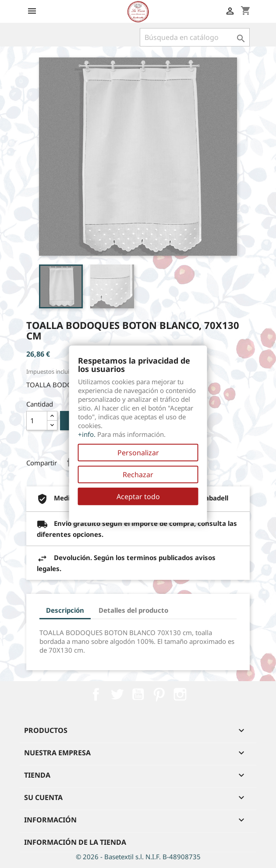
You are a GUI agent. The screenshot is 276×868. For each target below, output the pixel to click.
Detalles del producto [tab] (133, 610)
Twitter (117, 694)
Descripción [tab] (65, 610)
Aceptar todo (138, 497)
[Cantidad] (37, 421)
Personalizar (138, 453)
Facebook (96, 694)
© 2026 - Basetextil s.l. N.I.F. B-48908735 (138, 857)
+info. (87, 434)
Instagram (180, 694)
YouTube (138, 694)
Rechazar (138, 475)
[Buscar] (195, 37)
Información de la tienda (75, 842)
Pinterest (159, 694)
